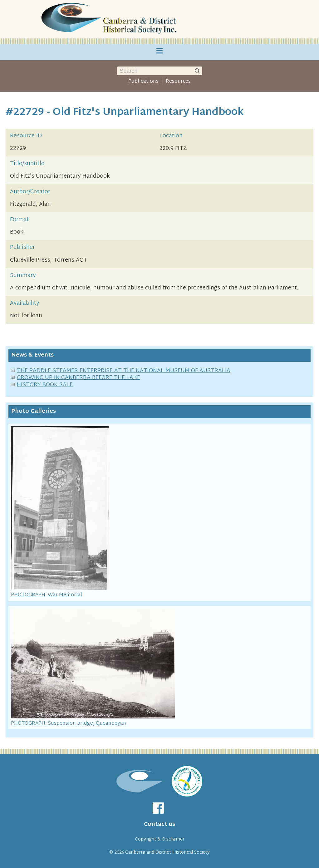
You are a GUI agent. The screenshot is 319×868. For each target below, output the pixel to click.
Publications (143, 81)
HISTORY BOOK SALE (45, 385)
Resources (178, 81)
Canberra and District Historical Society (167, 853)
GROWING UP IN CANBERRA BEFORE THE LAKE (79, 378)
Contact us (159, 824)
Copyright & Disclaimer (160, 839)
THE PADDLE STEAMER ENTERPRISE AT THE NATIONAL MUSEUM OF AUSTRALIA (124, 371)
